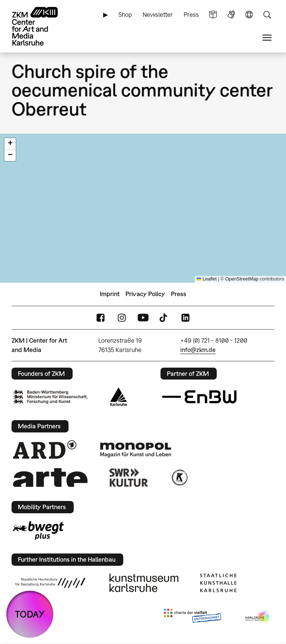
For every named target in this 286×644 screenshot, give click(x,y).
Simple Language (213, 15)
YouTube (143, 318)
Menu (267, 38)
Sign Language (231, 15)
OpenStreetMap (242, 279)
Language (249, 15)
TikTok (164, 318)
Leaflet (207, 279)
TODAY (30, 614)
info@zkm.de (198, 350)
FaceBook (101, 318)
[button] (10, 144)
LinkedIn (185, 318)
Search (267, 15)
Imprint (110, 294)
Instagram (122, 318)
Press (191, 15)
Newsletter (158, 15)
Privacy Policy (145, 294)
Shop (125, 15)
